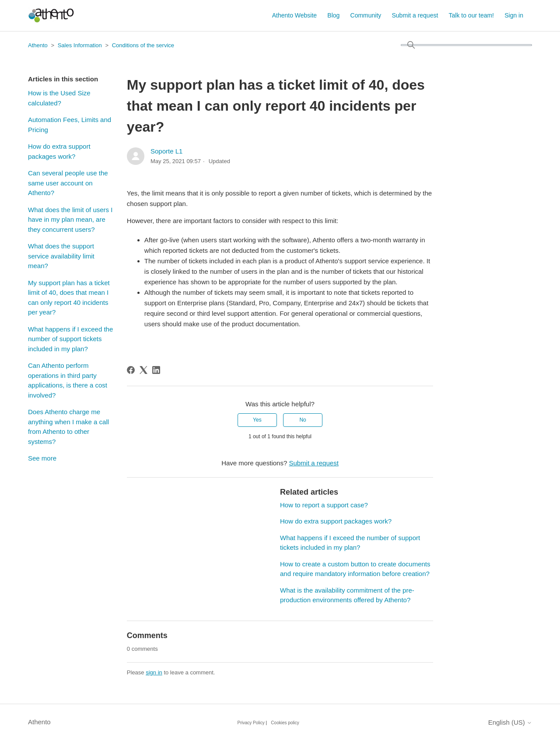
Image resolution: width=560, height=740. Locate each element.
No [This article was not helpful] (303, 420)
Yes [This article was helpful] (257, 420)
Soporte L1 (166, 151)
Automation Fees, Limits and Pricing (70, 125)
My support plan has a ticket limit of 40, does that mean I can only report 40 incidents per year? (69, 298)
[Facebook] (131, 370)
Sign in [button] (514, 15)
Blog (333, 15)
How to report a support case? (324, 505)
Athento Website (294, 15)
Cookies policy (285, 723)
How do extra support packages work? (59, 151)
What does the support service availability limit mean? (61, 256)
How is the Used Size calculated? (59, 98)
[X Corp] (143, 370)
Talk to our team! (472, 15)
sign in (154, 672)
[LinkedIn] (156, 370)
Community (366, 15)
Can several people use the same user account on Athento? (68, 183)
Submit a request (415, 15)
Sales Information (80, 45)
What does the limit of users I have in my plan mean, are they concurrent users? (70, 220)
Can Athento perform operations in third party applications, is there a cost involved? (68, 380)
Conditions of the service (143, 45)
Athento (38, 45)
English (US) (510, 722)
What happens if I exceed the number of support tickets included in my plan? (70, 339)
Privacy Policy (251, 723)
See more (42, 458)
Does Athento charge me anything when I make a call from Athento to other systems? (68, 427)
